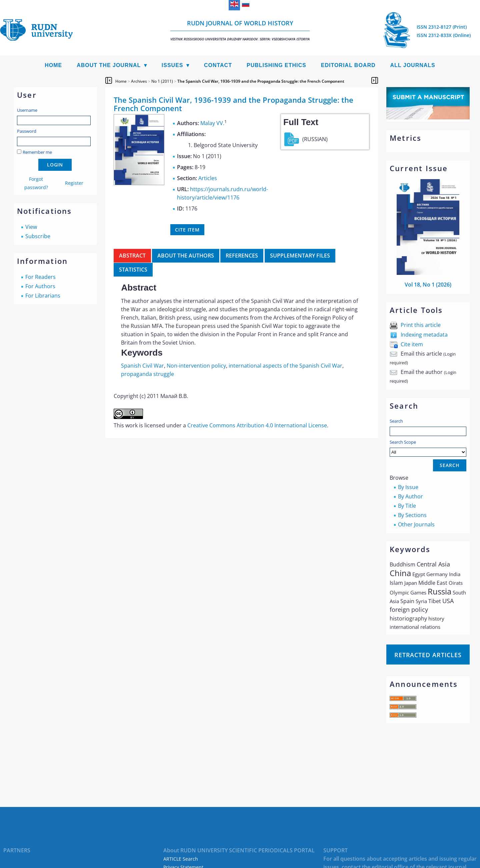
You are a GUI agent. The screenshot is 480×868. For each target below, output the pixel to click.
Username (27, 110)
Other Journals (416, 524)
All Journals (413, 65)
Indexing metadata (424, 335)
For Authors (40, 286)
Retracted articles (428, 655)
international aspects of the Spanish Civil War (285, 366)
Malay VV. (212, 123)
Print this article (421, 325)
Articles (208, 178)
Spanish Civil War (142, 366)
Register (74, 183)
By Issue (408, 487)
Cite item (412, 344)
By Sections (412, 515)
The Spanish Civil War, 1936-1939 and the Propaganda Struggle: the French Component (261, 81)
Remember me (37, 152)
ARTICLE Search (181, 859)
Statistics (133, 270)
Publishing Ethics (276, 65)
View (31, 227)
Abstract (132, 256)
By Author (410, 496)
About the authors (186, 256)
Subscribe (38, 236)
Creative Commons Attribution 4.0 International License (257, 425)
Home (53, 65)
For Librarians (43, 296)
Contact (218, 65)
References (242, 256)
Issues (172, 65)
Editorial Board (348, 65)
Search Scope (428, 448)
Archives (139, 81)
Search (396, 421)
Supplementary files (300, 256)
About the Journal (109, 65)
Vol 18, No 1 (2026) (428, 285)
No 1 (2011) (162, 81)
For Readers (40, 277)
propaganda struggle (147, 374)
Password (27, 131)
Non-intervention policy (196, 366)
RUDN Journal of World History (240, 30)
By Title (407, 506)
